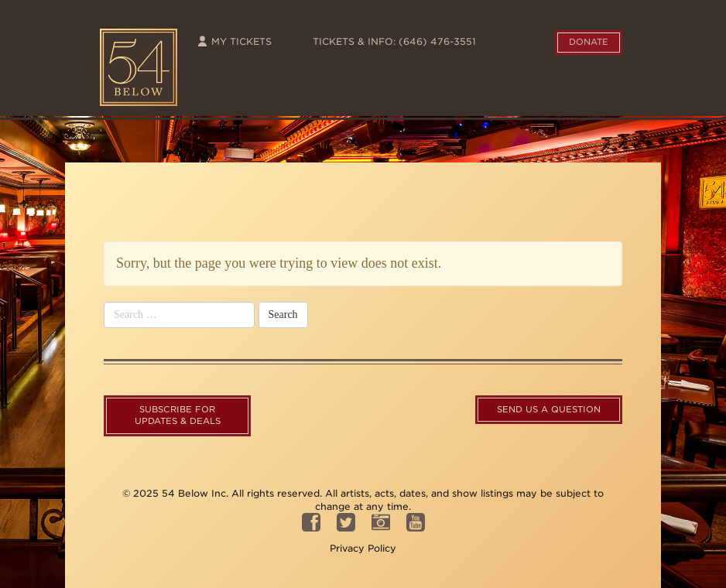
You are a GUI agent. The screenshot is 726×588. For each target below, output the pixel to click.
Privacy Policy (363, 548)
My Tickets (234, 41)
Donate (589, 42)
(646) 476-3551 (437, 41)
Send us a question (549, 409)
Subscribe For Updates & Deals (178, 415)
